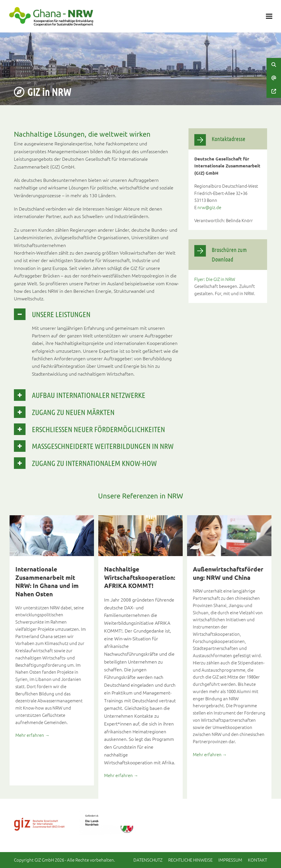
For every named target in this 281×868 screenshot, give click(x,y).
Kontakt (258, 860)
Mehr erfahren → (32, 735)
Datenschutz (148, 860)
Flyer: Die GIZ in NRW (215, 279)
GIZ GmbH (44, 860)
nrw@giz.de (209, 207)
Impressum (230, 860)
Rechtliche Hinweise (190, 860)
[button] (269, 16)
